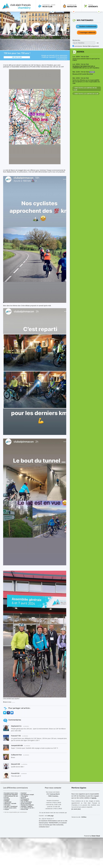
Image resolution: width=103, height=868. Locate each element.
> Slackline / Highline (26, 806)
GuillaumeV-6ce (16, 755)
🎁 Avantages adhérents (87, 33)
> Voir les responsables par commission (15, 812)
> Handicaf (23, 793)
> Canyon (6, 809)
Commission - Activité (49, 6)
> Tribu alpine (24, 796)
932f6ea (84, 817)
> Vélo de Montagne (26, 802)
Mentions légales (79, 788)
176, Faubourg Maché (53, 794)
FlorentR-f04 (15, 773)
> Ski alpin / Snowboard (10, 806)
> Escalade (7, 799)
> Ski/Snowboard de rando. (11, 796)
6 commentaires (62, 59)
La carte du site (72, 6)
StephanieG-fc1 (16, 726)
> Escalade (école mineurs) (11, 793)
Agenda (80, 52)
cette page (50, 816)
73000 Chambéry (53, 796)
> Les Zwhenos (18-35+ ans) (28, 808)
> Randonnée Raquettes (10, 795)
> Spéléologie (7, 802)
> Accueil (6, 798)
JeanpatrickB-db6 (17, 745)
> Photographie (24, 799)
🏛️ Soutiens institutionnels (87, 27)
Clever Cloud (96, 836)
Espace (93, 6)
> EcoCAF (23, 798)
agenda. (94, 798)
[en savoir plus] (76, 809)
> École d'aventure (25, 803)
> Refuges (6, 800)
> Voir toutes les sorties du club (86, 94)
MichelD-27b (53, 56)
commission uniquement (87, 46)
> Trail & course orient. (10, 808)
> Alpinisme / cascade (10, 803)
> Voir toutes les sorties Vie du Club (85, 89)
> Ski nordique (24, 800)
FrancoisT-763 (16, 736)
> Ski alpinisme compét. (27, 795)
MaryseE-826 (16, 764)
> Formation (7, 805)
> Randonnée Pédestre (27, 805)
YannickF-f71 (53, 57)
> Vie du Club (24, 809)
